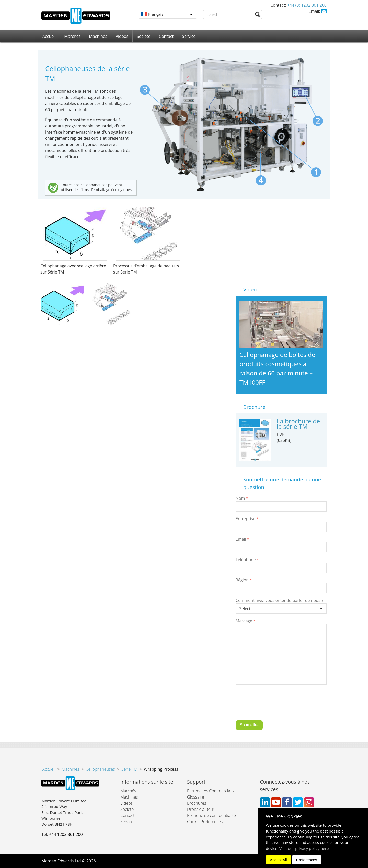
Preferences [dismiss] (307, 860)
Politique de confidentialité (211, 815)
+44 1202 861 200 (66, 834)
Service (189, 36)
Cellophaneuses (100, 769)
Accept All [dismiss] (278, 860)
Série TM (129, 769)
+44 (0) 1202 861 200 (307, 5)
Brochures (197, 803)
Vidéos (122, 36)
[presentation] (274, 706)
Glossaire (196, 797)
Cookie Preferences (205, 822)
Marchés (72, 36)
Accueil (49, 36)
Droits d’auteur (201, 809)
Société (144, 36)
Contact (166, 36)
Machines (98, 36)
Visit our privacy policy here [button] (304, 848)
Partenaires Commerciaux (211, 791)
